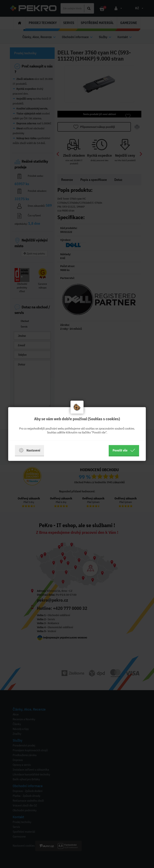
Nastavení (29, 450)
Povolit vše (124, 450)
